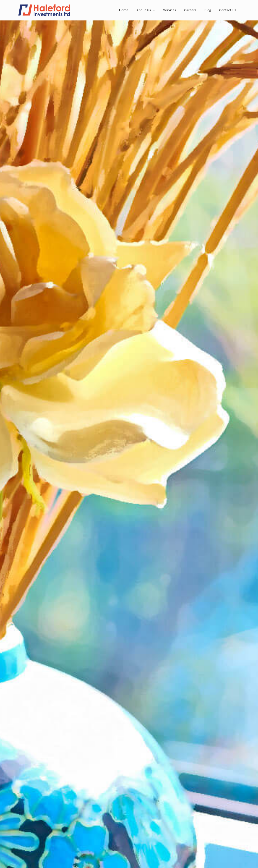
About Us (146, 10)
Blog (208, 10)
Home (124, 10)
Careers (190, 10)
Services (170, 10)
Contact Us (228, 10)
